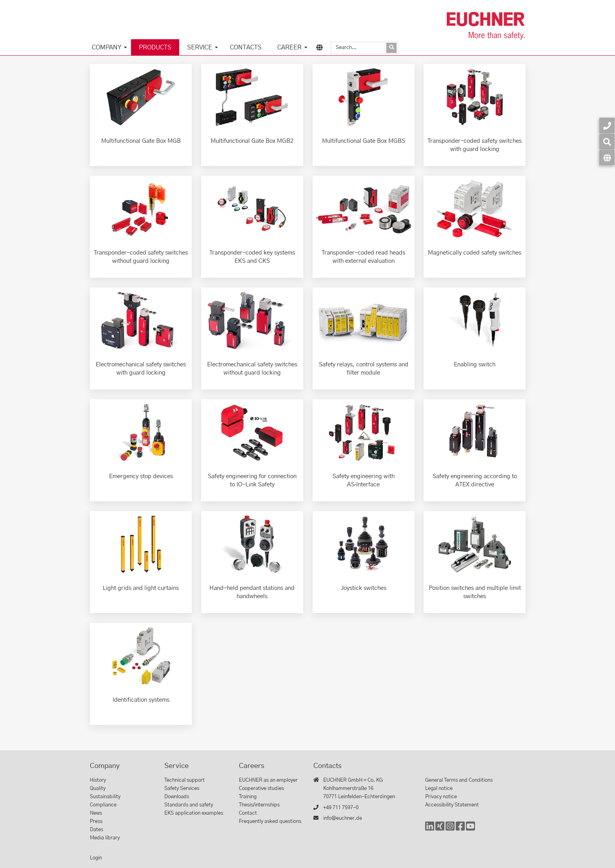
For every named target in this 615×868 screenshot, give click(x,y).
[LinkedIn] (430, 830)
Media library (105, 838)
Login (96, 858)
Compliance (103, 805)
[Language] (607, 157)
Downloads (177, 797)
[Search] (358, 48)
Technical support (185, 780)
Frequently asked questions (270, 822)
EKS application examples (194, 813)
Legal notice (439, 789)
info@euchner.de (343, 818)
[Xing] (440, 830)
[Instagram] (450, 830)
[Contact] (607, 125)
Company (106, 47)
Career (289, 47)
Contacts (246, 47)
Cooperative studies (261, 789)
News (96, 813)
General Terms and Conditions (459, 780)
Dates (96, 830)
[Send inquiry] (391, 48)
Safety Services (182, 789)
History (98, 780)
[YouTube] (470, 830)
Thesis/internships (259, 805)
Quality (98, 789)
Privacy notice (441, 797)
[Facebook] (460, 830)
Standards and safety (189, 805)
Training (248, 797)
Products (155, 47)
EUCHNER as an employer (268, 780)
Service (200, 47)
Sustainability (105, 797)
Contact (248, 813)
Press (96, 822)
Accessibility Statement (452, 805)
